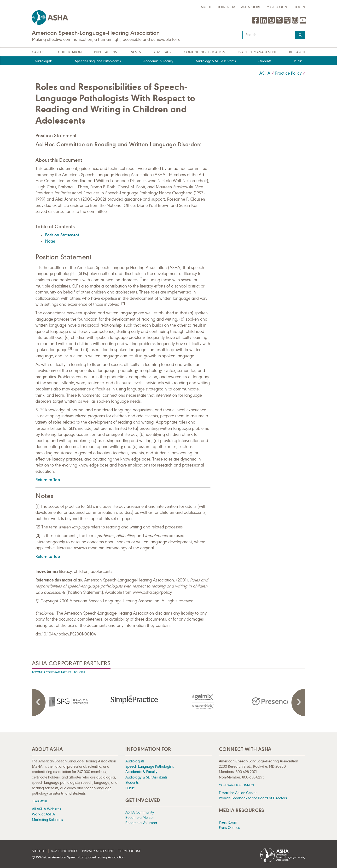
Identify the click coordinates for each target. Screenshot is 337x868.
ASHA (265, 73)
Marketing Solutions (47, 820)
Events (135, 52)
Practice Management (257, 52)
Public (298, 61)
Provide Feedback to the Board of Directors (253, 798)
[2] (123, 303)
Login (300, 7)
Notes (50, 241)
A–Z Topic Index (64, 851)
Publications (106, 52)
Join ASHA (226, 7)
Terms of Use (129, 851)
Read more (40, 801)
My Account (278, 7)
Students (265, 61)
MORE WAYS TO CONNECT (237, 785)
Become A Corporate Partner (52, 672)
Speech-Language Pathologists (98, 61)
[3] (70, 349)
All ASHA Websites (46, 809)
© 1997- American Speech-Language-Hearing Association (78, 857)
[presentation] (66, 701)
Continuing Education (205, 52)
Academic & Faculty (158, 61)
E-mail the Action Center (238, 793)
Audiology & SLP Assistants (216, 61)
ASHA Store (251, 7)
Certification (70, 52)
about (206, 7)
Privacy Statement (98, 851)
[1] (141, 279)
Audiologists (44, 61)
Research (297, 52)
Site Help (39, 851)
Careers (39, 52)
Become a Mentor (140, 817)
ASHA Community (140, 812)
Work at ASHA (43, 814)
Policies (79, 672)
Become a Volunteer (141, 823)
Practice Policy (288, 73)
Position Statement (56, 136)
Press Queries (229, 828)
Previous (39, 702)
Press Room (228, 822)
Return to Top (48, 480)
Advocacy (162, 52)
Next (298, 702)
